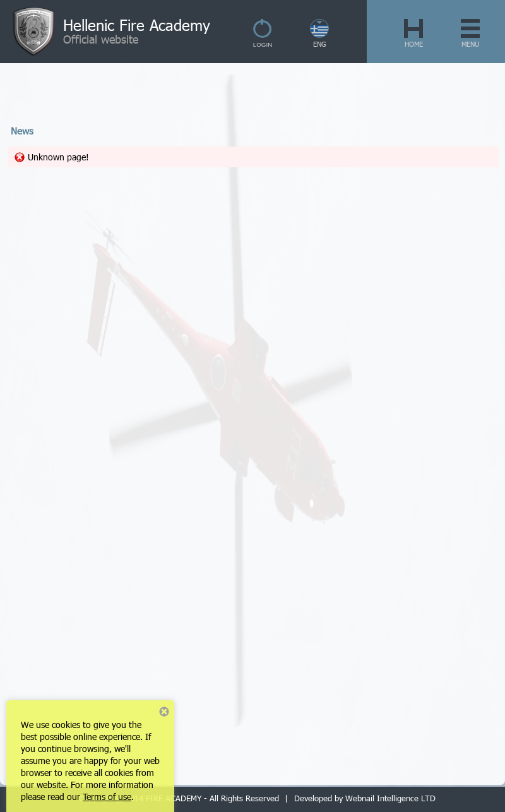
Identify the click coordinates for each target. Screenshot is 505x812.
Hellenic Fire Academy (137, 25)
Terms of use (107, 797)
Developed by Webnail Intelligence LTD (365, 798)
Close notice (164, 712)
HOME (414, 44)
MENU (470, 44)
